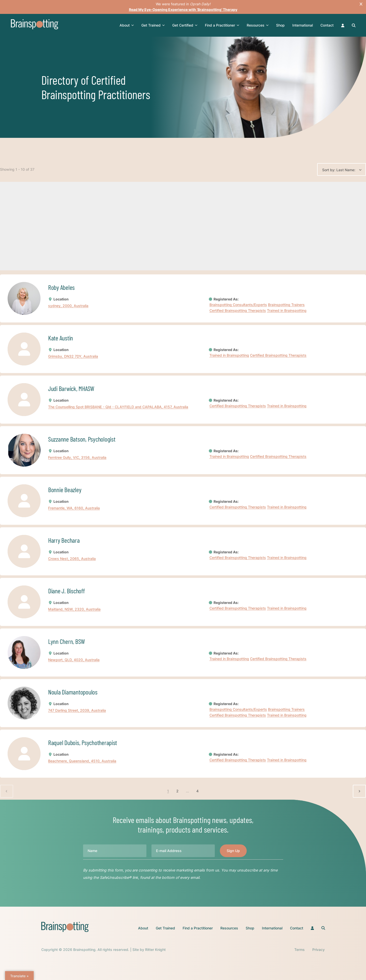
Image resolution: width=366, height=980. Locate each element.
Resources (258, 25)
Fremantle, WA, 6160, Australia (74, 508)
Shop (280, 25)
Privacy (319, 950)
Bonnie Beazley (65, 489)
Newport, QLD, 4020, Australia (74, 660)
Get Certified (185, 25)
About (127, 25)
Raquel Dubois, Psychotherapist (83, 742)
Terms (300, 950)
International (303, 25)
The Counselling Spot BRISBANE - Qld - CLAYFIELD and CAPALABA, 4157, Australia (118, 407)
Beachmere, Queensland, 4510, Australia (82, 761)
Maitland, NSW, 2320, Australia (74, 609)
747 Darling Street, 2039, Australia (77, 711)
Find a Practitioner (222, 25)
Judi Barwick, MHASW (71, 388)
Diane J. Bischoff (66, 591)
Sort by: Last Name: (339, 170)
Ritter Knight (155, 950)
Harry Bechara (64, 540)
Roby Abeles (61, 287)
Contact (327, 25)
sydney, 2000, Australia (68, 306)
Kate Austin (61, 338)
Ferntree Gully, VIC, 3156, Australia (77, 458)
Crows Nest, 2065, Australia (72, 559)
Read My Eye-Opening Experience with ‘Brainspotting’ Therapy (183, 9)
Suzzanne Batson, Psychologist (82, 439)
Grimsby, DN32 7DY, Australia (73, 356)
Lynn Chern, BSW (66, 641)
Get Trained (153, 25)
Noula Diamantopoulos (73, 692)
